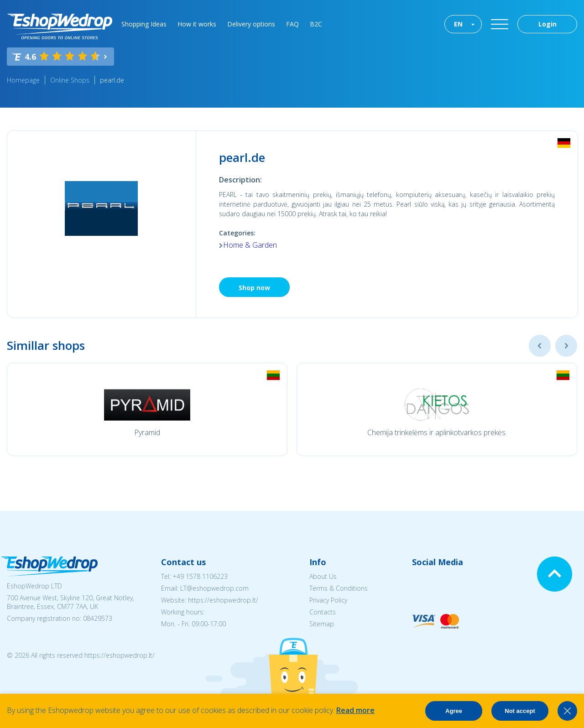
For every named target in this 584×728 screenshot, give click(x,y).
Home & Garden (250, 245)
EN (458, 24)
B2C (316, 24)
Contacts (323, 612)
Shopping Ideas (144, 24)
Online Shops (70, 80)
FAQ (292, 24)
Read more (355, 710)
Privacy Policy (328, 600)
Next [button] (566, 346)
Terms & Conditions (339, 588)
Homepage (23, 80)
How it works (197, 24)
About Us (323, 576)
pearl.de (112, 80)
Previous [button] (540, 346)
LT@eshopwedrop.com (214, 588)
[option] (147, 409)
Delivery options (251, 24)
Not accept (520, 711)
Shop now (254, 288)
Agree (454, 711)
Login (547, 24)
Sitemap (322, 624)
